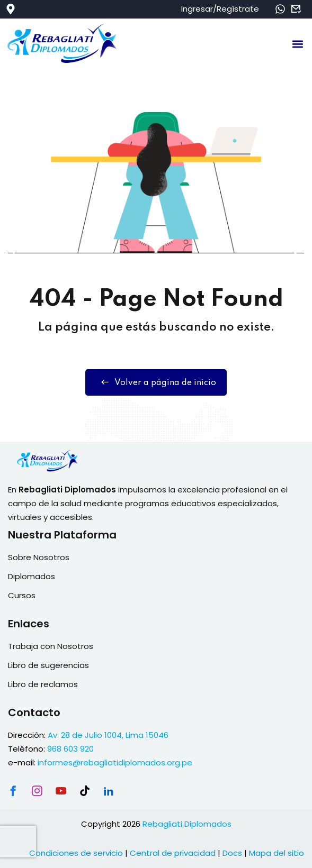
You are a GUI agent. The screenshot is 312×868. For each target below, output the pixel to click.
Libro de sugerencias (48, 665)
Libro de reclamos (43, 684)
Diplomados (32, 576)
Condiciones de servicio (76, 853)
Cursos (22, 595)
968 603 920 (70, 749)
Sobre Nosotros (39, 557)
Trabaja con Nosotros (51, 646)
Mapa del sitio (277, 853)
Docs (232, 853)
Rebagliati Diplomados (187, 824)
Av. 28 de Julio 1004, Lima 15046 (108, 735)
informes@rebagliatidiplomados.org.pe (115, 762)
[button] (298, 44)
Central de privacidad (173, 853)
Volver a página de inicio (156, 382)
